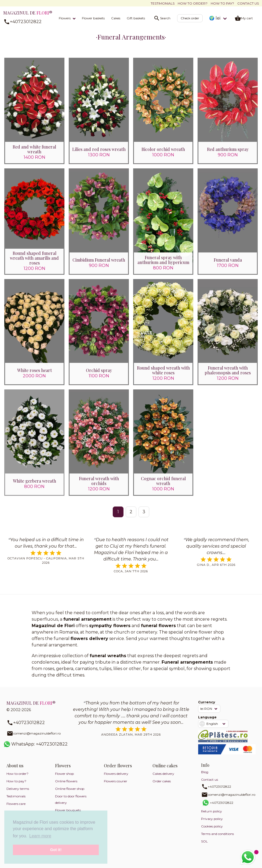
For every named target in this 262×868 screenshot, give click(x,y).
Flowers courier (116, 786)
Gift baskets (136, 18)
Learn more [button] (40, 836)
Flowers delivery (116, 778)
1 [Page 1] (118, 516)
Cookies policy (212, 831)
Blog (205, 777)
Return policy (212, 816)
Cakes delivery (163, 778)
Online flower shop (70, 793)
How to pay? (222, 3)
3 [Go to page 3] (144, 516)
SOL (204, 846)
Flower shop (64, 778)
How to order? (193, 3)
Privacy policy (212, 823)
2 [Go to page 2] (131, 516)
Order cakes (162, 786)
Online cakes (165, 770)
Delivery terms (18, 793)
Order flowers (118, 770)
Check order (190, 18)
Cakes (116, 18)
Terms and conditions (217, 838)
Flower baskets (93, 18)
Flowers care (16, 808)
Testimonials (163, 3)
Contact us (248, 3)
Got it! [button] (56, 850)
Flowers (65, 18)
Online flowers (66, 786)
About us (15, 770)
